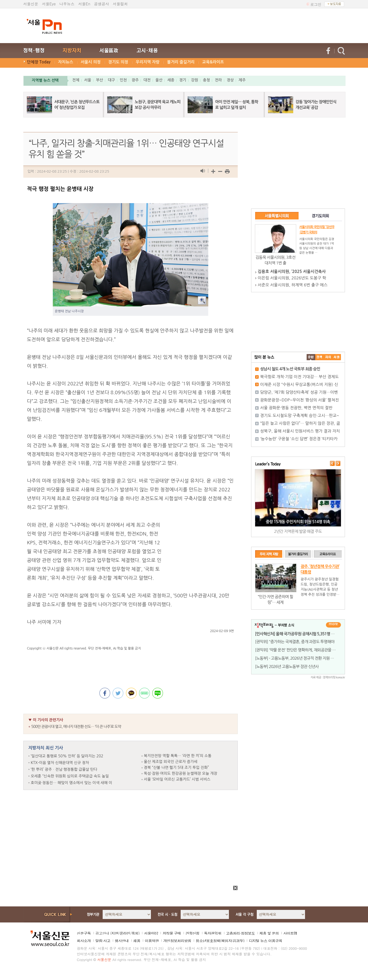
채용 (137, 941)
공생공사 (102, 4)
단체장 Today (39, 62)
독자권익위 (213, 933)
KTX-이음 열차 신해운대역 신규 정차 (60, 763)
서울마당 (151, 933)
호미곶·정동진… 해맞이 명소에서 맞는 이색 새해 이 (72, 783)
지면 (115, 933)
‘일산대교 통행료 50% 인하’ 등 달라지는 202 (67, 756)
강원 (195, 80)
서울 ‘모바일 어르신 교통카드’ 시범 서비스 (177, 779)
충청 (206, 80)
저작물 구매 (172, 933)
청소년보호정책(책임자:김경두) (220, 941)
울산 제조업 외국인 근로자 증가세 (171, 762)
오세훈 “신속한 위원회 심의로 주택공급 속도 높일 (70, 776)
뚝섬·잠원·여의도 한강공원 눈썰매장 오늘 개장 (181, 773)
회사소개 (84, 941)
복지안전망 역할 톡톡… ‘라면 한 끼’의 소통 (178, 756)
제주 (242, 80)
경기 (183, 80)
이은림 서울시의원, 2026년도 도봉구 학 (292, 278)
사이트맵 (290, 933)
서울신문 (31, 4)
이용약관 (152, 941)
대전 (147, 80)
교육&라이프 (213, 62)
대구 (111, 80)
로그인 (316, 4)
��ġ (319, 357)
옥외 (135, 933)
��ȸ (337, 357)
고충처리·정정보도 (240, 933)
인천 (123, 80)
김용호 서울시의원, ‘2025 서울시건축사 (292, 271)
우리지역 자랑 (148, 62)
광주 (135, 80)
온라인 (125, 933)
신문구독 (84, 933)
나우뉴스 (67, 4)
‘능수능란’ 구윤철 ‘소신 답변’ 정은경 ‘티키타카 (299, 439)
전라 (218, 80)
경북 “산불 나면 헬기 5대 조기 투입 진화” (176, 768)
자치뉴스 (66, 62)
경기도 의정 (118, 62)
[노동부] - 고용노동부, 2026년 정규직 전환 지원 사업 (296, 658)
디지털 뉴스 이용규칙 (265, 941)
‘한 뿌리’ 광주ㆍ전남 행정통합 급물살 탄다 (64, 769)
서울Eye (49, 4)
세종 (171, 80)
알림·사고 (103, 941)
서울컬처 (120, 4)
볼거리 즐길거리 (181, 62)
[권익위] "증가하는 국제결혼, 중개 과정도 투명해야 (295, 642)
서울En (84, 4)
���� (311, 357)
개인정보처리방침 (177, 941)
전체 (76, 80)
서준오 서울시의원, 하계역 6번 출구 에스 (293, 285)
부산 (99, 80)
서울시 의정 (91, 62)
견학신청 (192, 933)
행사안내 (122, 941)
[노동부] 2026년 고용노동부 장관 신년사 (287, 666)
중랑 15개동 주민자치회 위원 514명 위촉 (298, 522)
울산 (159, 80)
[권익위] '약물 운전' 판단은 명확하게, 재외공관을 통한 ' (298, 650)
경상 (230, 80)
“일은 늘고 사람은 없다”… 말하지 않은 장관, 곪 (300, 423)
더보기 (333, 625)
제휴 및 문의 (269, 933)
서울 (88, 80)
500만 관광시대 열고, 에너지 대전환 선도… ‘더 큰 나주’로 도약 (76, 727)
